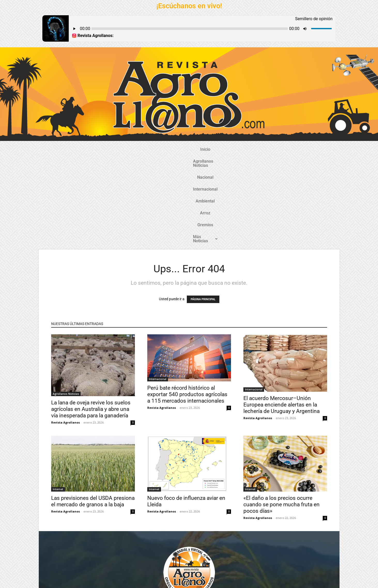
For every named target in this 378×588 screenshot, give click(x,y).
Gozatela (117, 584)
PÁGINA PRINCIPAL (203, 208)
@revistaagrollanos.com (200, 541)
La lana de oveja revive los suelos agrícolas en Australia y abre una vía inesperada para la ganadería (91, 318)
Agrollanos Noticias (117, 149)
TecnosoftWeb (165, 580)
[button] (282, 149)
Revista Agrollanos (65, 331)
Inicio (86, 149)
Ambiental (209, 149)
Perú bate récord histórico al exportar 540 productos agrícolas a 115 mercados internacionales (187, 303)
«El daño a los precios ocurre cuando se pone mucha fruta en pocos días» (281, 413)
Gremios (252, 149)
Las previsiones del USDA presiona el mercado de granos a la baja (93, 410)
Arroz (232, 149)
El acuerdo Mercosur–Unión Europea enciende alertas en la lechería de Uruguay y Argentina (281, 313)
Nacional (151, 149)
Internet (58, 398)
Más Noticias (282, 149)
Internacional (179, 149)
